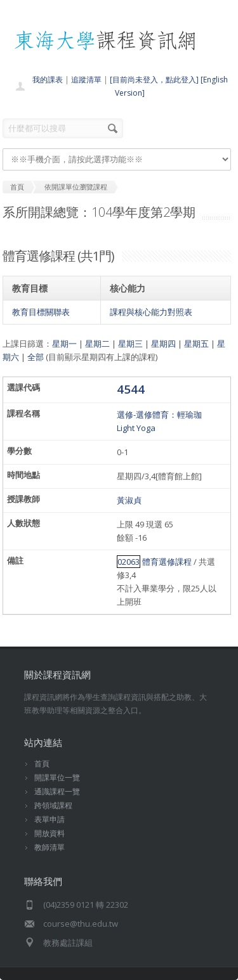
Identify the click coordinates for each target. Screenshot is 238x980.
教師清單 (50, 847)
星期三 (130, 344)
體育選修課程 (167, 562)
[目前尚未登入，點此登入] (154, 80)
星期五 (196, 344)
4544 (131, 389)
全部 (36, 357)
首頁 (42, 764)
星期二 (97, 344)
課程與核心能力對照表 (151, 312)
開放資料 (50, 833)
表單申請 (50, 819)
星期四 (163, 344)
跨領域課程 (53, 805)
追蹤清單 (86, 80)
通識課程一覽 (57, 791)
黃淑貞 (129, 500)
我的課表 (48, 80)
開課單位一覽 (57, 777)
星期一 (64, 344)
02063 (129, 562)
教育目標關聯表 (41, 312)
